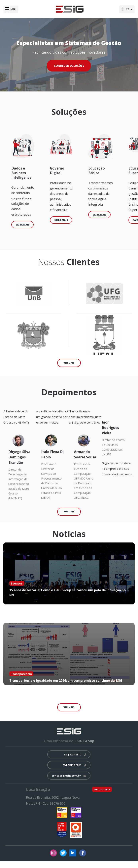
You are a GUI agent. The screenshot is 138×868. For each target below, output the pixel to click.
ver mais (69, 363)
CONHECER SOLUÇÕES (69, 66)
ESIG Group (84, 741)
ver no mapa (102, 789)
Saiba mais (22, 225)
